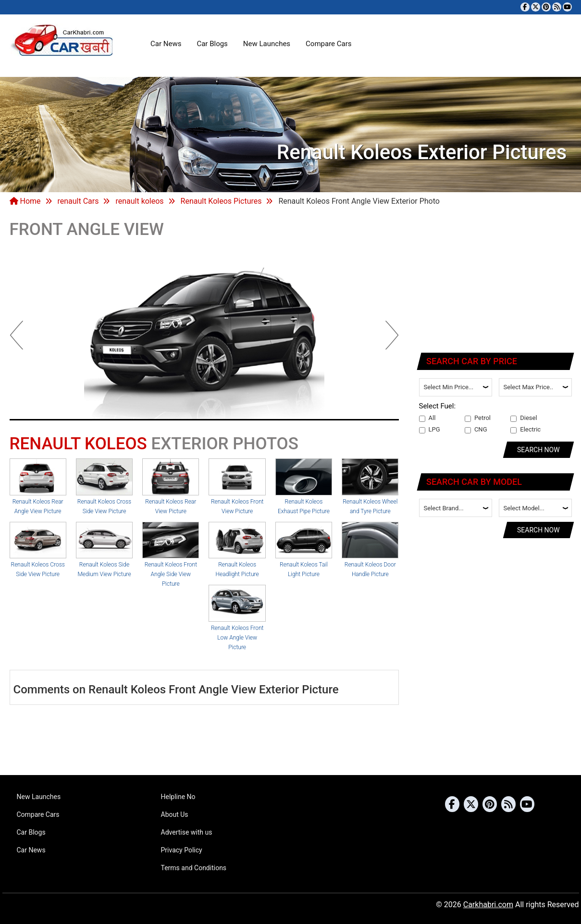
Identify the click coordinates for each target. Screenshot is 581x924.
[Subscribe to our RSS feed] (557, 7)
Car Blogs (212, 44)
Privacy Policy (182, 850)
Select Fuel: (438, 406)
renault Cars (78, 201)
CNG (476, 430)
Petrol (478, 418)
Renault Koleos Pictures (221, 201)
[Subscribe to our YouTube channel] (567, 7)
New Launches (267, 44)
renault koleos (139, 201)
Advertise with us (187, 832)
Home (25, 201)
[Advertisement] (496, 281)
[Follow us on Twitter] (536, 7)
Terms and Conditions (194, 868)
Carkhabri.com (488, 905)
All (427, 418)
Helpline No (178, 797)
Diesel (524, 418)
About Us (175, 814)
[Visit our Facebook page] (525, 7)
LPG (430, 430)
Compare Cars (328, 44)
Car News (166, 44)
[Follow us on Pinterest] (546, 7)
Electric (525, 430)
